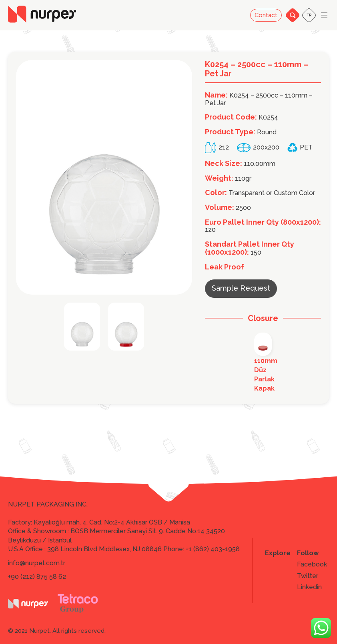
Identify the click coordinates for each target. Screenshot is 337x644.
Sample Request (241, 288)
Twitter (308, 576)
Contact (266, 15)
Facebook (312, 564)
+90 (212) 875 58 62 (37, 577)
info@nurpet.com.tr (37, 563)
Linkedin (309, 587)
